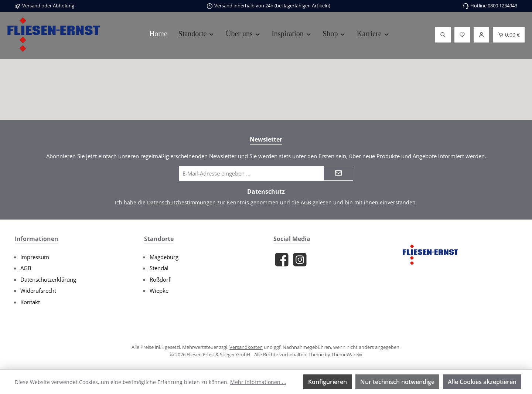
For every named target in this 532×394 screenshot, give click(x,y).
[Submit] (338, 173)
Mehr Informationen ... (258, 382)
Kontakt (30, 302)
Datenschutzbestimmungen (181, 202)
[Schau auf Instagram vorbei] (300, 260)
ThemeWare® (347, 354)
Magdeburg (164, 257)
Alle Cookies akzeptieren (482, 382)
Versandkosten (246, 347)
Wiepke (159, 291)
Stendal (159, 268)
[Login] (481, 35)
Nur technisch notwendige (397, 382)
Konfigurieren (328, 382)
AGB (306, 202)
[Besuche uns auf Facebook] (282, 260)
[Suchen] (443, 35)
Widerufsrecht (38, 291)
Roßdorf (160, 279)
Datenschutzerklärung (48, 279)
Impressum (35, 257)
